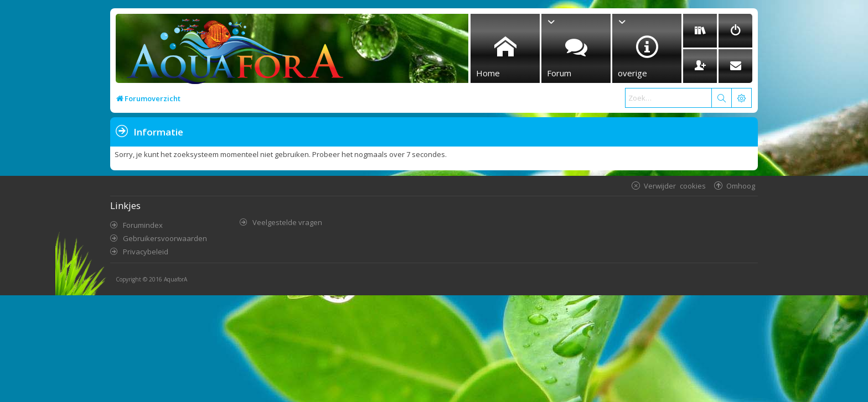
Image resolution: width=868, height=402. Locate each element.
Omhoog (741, 186)
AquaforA (175, 279)
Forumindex (143, 225)
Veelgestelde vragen (287, 222)
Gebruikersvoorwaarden (165, 238)
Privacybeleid (146, 252)
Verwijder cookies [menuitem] (675, 186)
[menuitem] (700, 31)
